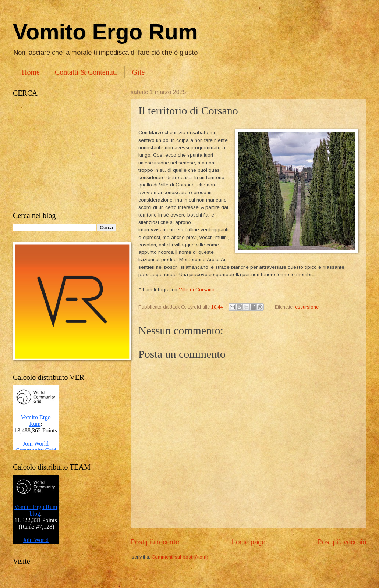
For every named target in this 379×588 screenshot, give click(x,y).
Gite (138, 72)
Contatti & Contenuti (86, 72)
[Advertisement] (64, 154)
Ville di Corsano (197, 290)
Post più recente (155, 542)
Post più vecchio (342, 542)
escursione (307, 307)
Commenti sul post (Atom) (180, 557)
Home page (248, 542)
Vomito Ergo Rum (105, 32)
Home (31, 72)
